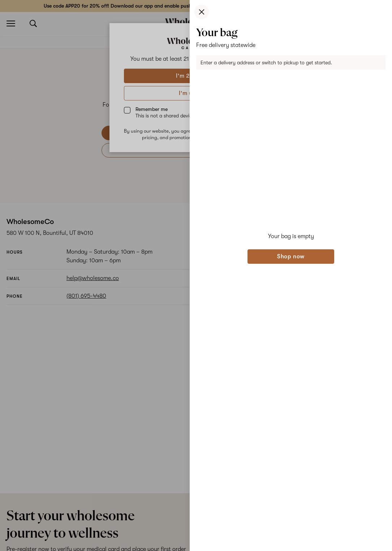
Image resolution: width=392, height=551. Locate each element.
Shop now (291, 257)
